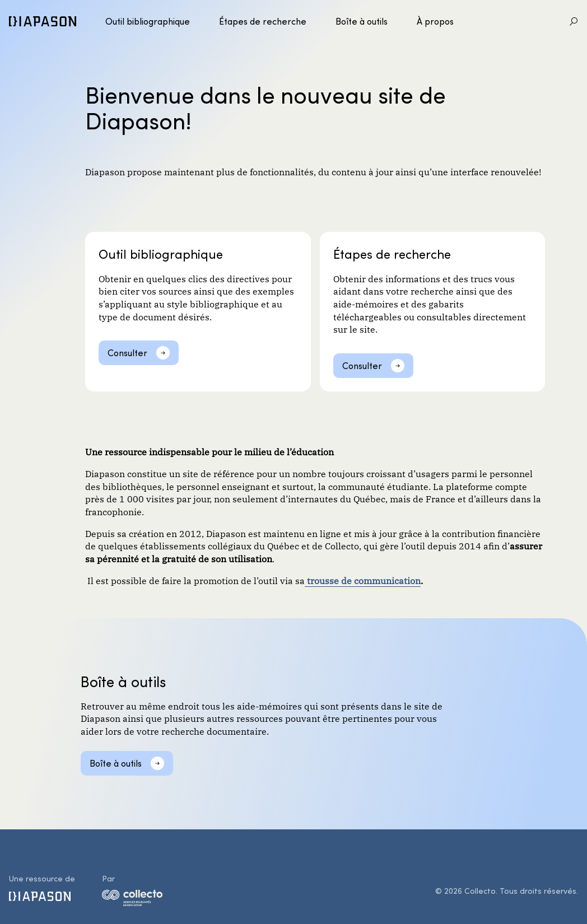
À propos (435, 21)
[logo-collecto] (132, 900)
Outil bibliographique (148, 21)
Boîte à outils (362, 21)
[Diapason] (43, 21)
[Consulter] (139, 353)
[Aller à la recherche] (574, 21)
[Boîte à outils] (127, 763)
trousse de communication (363, 580)
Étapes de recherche (263, 21)
